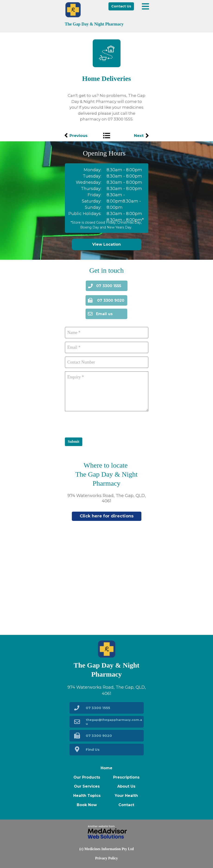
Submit (74, 442)
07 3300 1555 (120, 119)
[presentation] (100, 424)
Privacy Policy (106, 858)
